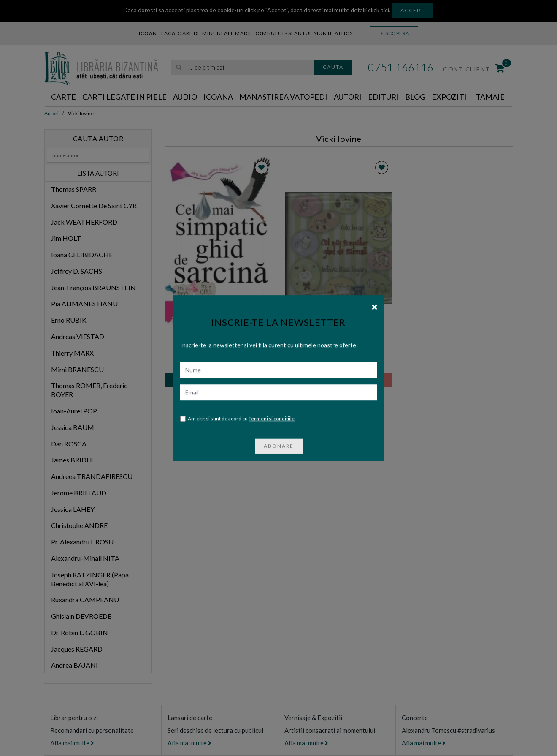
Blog (415, 97)
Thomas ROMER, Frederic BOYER (89, 390)
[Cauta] (179, 67)
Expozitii (450, 97)
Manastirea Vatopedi (283, 97)
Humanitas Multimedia (348, 334)
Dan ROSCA (69, 444)
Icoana (218, 97)
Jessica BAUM (73, 427)
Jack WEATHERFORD (84, 222)
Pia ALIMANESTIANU (84, 303)
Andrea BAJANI (74, 665)
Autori (348, 97)
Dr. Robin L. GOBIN (80, 632)
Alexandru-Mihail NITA (85, 558)
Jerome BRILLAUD (79, 493)
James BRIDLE (72, 460)
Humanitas (228, 334)
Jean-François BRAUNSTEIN (93, 287)
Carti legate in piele (124, 97)
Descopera (394, 33)
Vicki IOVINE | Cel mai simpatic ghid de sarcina (219, 351)
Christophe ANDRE (79, 525)
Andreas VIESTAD (78, 336)
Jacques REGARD (77, 649)
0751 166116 (401, 67)
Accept (412, 10)
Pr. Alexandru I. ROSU (82, 542)
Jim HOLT (66, 238)
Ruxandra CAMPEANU (85, 600)
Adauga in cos (218, 379)
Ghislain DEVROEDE (81, 616)
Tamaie (490, 97)
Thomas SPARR (74, 189)
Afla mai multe (72, 743)
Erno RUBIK (69, 320)
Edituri (383, 97)
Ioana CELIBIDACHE (82, 254)
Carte (64, 97)
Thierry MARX (72, 353)
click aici (379, 10)
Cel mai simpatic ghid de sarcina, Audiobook (339, 351)
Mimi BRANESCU (77, 369)
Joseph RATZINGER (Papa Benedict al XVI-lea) (90, 579)
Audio (185, 97)
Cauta (333, 67)
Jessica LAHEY (73, 509)
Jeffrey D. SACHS (77, 271)
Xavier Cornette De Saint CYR (94, 205)
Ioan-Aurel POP (74, 411)
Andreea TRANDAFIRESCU (92, 476)
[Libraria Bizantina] (101, 67)
